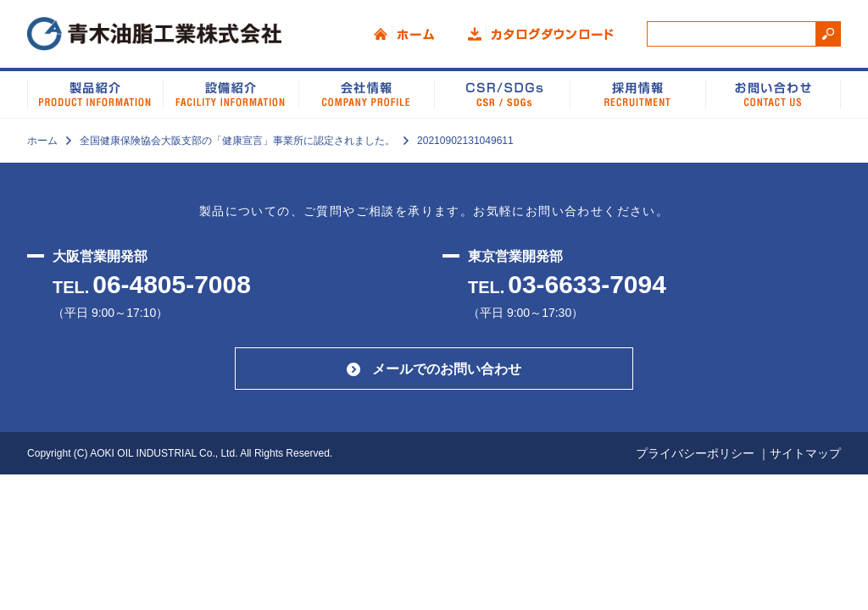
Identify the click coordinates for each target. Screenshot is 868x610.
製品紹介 (95, 93)
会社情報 (366, 93)
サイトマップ (805, 453)
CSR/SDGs (502, 93)
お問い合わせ (773, 93)
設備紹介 (231, 93)
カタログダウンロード (540, 34)
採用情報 (637, 93)
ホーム (404, 34)
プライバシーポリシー (695, 453)
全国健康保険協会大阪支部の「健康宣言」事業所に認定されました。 (237, 141)
